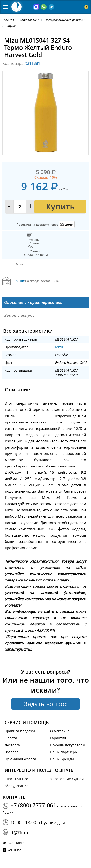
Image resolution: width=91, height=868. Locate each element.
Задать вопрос (46, 704)
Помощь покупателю (68, 745)
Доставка (12, 745)
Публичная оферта (20, 759)
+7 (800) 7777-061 (33, 805)
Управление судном (67, 779)
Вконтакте (16, 843)
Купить (60, 206)
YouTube (14, 850)
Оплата (11, 738)
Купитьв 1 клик (34, 241)
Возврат (11, 752)
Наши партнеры (64, 752)
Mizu (59, 347)
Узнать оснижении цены (36, 253)
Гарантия (58, 738)
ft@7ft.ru (19, 832)
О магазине (60, 731)
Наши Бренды (62, 759)
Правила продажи (20, 731)
